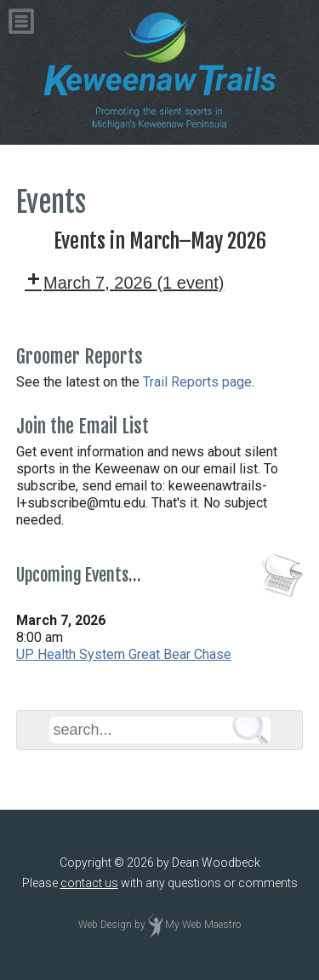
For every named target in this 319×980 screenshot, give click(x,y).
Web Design (105, 925)
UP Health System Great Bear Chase (124, 654)
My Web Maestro (203, 925)
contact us (89, 883)
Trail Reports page (197, 382)
